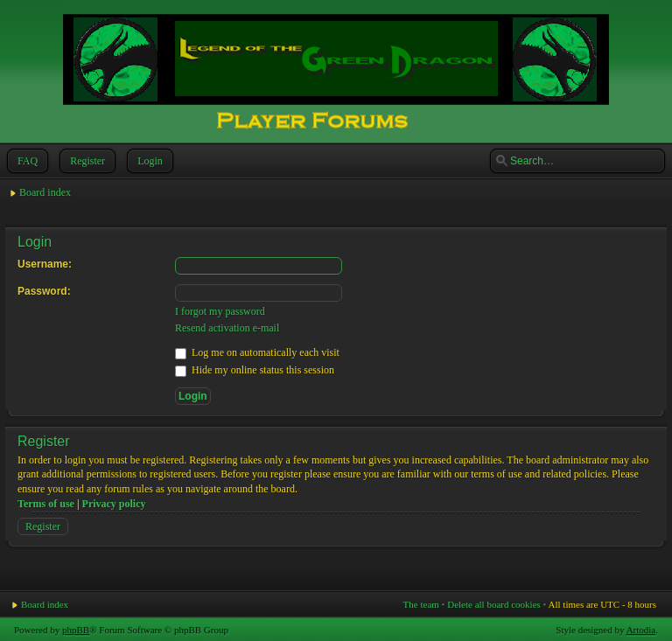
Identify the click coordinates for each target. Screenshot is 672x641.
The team (421, 604)
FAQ (26, 161)
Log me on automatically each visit (257, 352)
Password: (44, 291)
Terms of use (46, 504)
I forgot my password (220, 311)
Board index (45, 192)
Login (148, 161)
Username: (45, 264)
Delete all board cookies (494, 604)
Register (86, 161)
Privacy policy (114, 504)
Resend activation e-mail (227, 328)
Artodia (641, 630)
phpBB (76, 630)
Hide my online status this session (255, 370)
